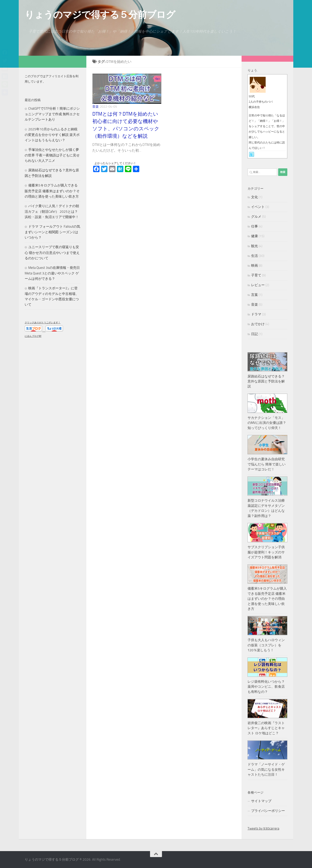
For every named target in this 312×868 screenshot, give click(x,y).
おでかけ (258, 324)
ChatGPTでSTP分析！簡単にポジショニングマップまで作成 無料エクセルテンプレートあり (52, 114)
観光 (254, 246)
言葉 (254, 295)
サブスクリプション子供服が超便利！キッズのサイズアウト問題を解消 (266, 552)
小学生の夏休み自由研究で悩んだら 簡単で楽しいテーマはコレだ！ (267, 464)
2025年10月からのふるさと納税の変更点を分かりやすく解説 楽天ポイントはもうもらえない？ (52, 135)
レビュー (258, 285)
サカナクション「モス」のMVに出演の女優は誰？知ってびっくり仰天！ (267, 423)
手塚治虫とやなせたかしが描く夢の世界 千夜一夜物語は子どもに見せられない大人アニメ (52, 155)
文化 (254, 197)
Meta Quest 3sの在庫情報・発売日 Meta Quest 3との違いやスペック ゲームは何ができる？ (52, 273)
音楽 (96, 107)
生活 (254, 256)
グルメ (256, 217)
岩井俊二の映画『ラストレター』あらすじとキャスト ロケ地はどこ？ (266, 728)
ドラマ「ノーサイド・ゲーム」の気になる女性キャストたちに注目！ (266, 769)
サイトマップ (261, 801)
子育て (256, 275)
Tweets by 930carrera (263, 828)
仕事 (254, 226)
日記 (254, 334)
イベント (258, 207)
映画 (254, 265)
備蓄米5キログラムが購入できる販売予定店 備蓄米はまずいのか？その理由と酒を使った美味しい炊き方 (52, 191)
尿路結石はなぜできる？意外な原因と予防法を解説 (266, 381)
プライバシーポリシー (268, 811)
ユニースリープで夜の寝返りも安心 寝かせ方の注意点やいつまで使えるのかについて (52, 252)
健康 (254, 236)
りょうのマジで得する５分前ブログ (100, 15)
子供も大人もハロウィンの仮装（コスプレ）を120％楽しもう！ (266, 645)
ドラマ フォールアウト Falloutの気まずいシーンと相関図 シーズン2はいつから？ (52, 232)
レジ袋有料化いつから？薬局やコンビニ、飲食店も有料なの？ (266, 687)
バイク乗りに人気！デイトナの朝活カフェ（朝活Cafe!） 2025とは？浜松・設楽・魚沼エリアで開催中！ (52, 211)
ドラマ (256, 314)
